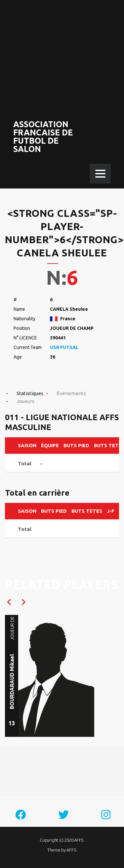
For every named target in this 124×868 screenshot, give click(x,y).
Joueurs (25, 401)
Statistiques (30, 393)
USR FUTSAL (64, 347)
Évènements (71, 393)
